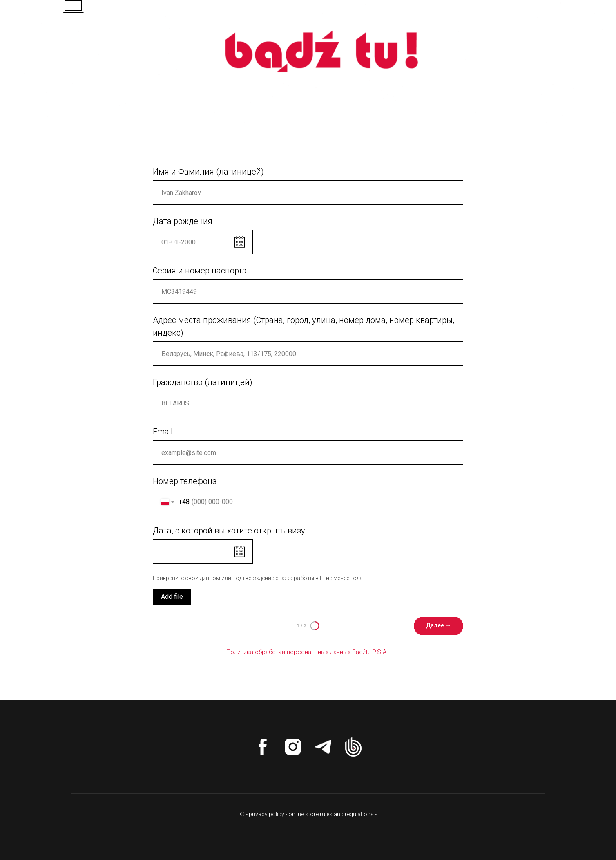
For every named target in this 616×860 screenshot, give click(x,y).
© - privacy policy (262, 814)
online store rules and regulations (331, 814)
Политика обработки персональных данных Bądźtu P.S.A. (308, 652)
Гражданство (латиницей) (203, 382)
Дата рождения (183, 221)
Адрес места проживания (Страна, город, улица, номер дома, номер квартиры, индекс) (304, 326)
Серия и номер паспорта (200, 271)
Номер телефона (185, 481)
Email (163, 432)
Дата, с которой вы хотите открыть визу (229, 531)
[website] (353, 747)
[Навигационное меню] (594, 16)
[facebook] (263, 747)
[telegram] (323, 747)
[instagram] (293, 747)
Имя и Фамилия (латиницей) (208, 172)
